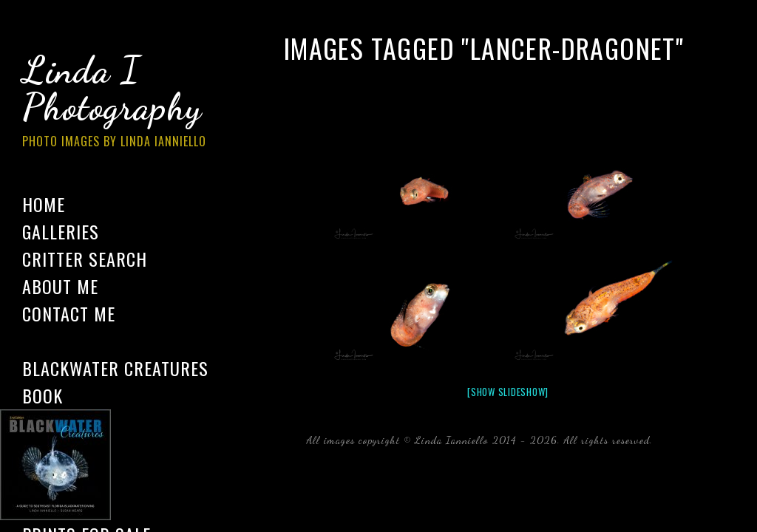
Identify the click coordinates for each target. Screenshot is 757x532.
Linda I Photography (126, 103)
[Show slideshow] (508, 392)
